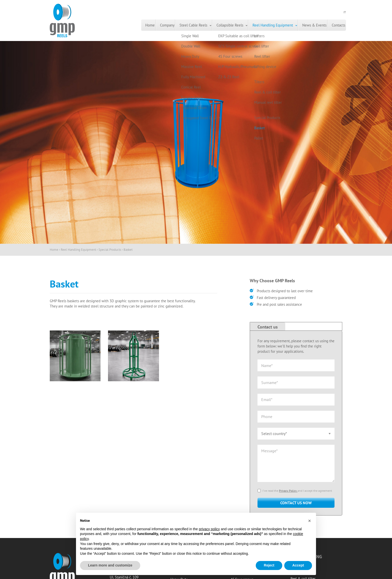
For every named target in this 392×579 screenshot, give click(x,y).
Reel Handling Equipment (254, 25)
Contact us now (296, 503)
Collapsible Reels (205, 25)
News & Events (303, 25)
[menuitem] (104, 25)
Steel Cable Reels (161, 25)
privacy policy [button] (209, 529)
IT (345, 13)
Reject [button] (269, 565)
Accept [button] (298, 565)
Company (128, 25)
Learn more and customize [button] (110, 565)
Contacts (333, 25)
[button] (309, 521)
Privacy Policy (288, 491)
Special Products (110, 250)
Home (104, 25)
